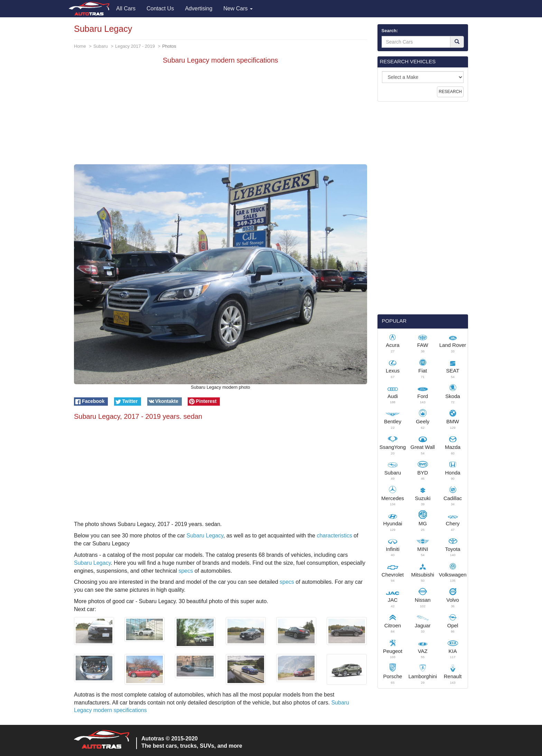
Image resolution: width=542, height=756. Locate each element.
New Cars (238, 8)
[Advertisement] (221, 116)
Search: (390, 31)
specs (186, 571)
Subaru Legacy (205, 536)
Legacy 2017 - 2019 (135, 46)
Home (80, 46)
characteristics (334, 536)
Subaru (101, 46)
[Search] (457, 42)
